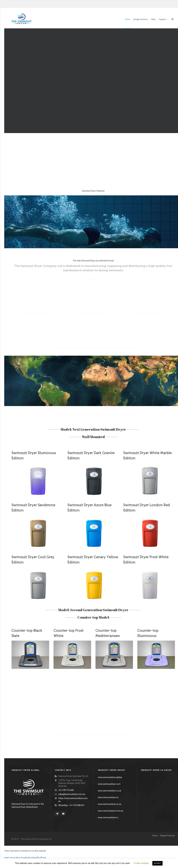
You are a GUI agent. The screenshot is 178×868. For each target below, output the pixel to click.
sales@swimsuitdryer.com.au (72, 794)
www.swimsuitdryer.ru (108, 817)
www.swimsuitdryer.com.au (111, 811)
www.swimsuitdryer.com (109, 784)
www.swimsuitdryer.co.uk (109, 791)
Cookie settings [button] (141, 863)
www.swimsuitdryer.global (110, 777)
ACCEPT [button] (157, 863)
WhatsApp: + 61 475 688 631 (71, 805)
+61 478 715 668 (66, 790)
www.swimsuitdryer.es (108, 797)
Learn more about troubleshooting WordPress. (25, 858)
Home (155, 836)
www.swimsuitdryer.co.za (110, 804)
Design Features (168, 836)
